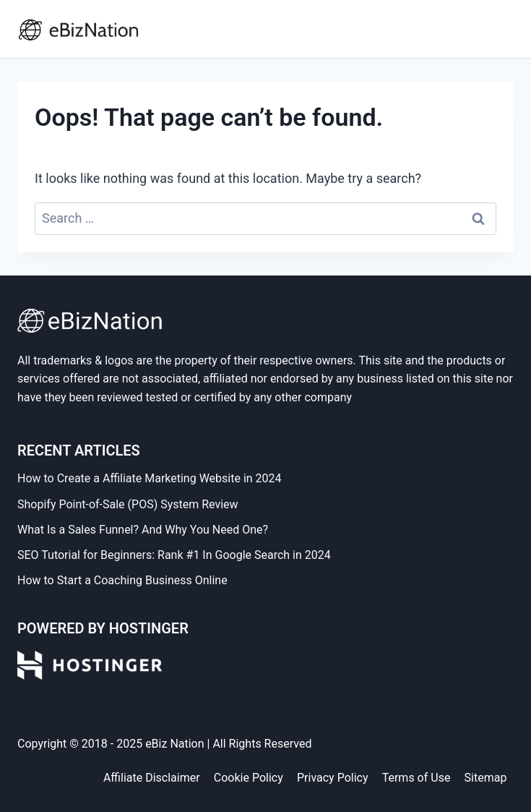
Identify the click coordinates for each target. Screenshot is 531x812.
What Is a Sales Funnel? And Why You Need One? (143, 530)
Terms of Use (416, 778)
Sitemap (486, 778)
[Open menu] (500, 29)
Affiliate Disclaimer (152, 778)
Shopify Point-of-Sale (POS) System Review (128, 504)
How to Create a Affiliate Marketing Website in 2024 (150, 478)
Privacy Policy (333, 778)
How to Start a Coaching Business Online (122, 580)
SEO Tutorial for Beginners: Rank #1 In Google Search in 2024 (174, 555)
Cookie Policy (249, 778)
